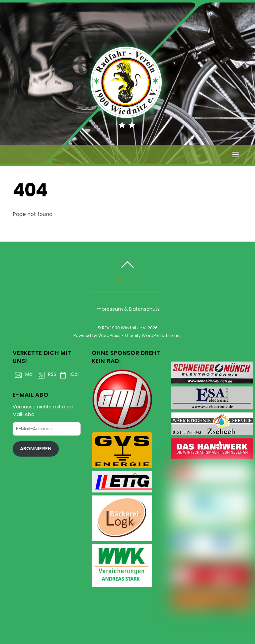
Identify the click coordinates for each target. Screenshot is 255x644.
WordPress (109, 335)
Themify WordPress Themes (153, 335)
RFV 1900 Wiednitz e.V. (124, 328)
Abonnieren (36, 449)
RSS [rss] (46, 374)
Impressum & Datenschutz (128, 309)
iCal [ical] (68, 374)
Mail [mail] (24, 374)
